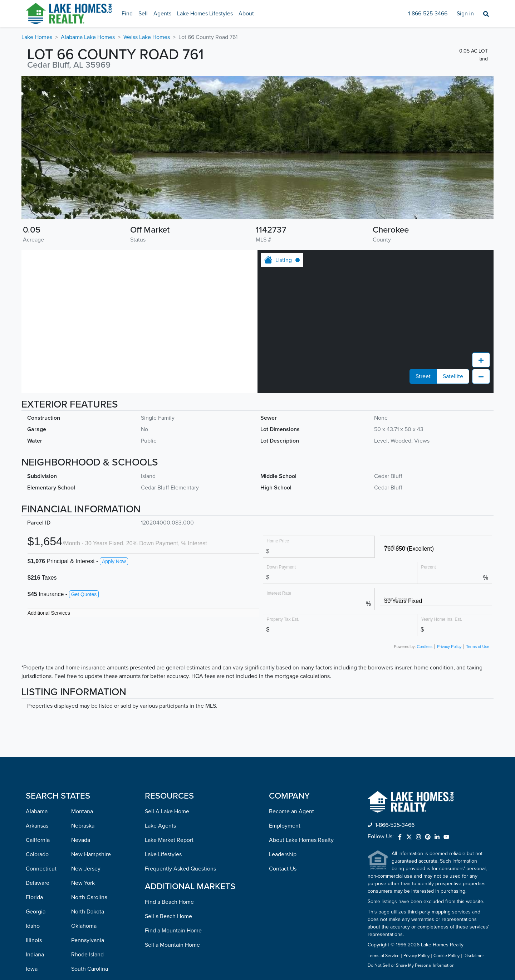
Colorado (37, 854)
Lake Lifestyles (163, 854)
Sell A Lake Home (167, 811)
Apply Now (114, 561)
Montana (82, 811)
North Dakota (88, 912)
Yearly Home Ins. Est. (442, 619)
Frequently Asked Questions (180, 869)
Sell (143, 14)
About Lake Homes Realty (301, 840)
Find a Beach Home (169, 902)
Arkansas (37, 826)
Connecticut (41, 869)
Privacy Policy (449, 647)
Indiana (35, 955)
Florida (34, 897)
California (38, 840)
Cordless (425, 647)
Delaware (38, 883)
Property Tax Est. (283, 619)
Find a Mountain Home (173, 931)
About (246, 14)
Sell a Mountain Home (172, 945)
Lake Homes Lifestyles (205, 14)
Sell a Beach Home (168, 916)
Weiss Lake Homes (147, 37)
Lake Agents (160, 826)
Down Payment (281, 567)
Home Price (278, 541)
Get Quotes (84, 594)
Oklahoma (84, 926)
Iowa (32, 969)
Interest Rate (279, 593)
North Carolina (89, 897)
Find (127, 14)
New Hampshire (91, 854)
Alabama (37, 811)
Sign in (465, 14)
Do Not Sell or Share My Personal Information (411, 966)
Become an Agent (291, 811)
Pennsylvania (88, 940)
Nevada (81, 840)
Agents (162, 14)
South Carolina (90, 969)
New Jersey (86, 869)
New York (83, 883)
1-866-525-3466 (428, 14)
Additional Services (49, 613)
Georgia (36, 912)
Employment (285, 826)
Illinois (34, 940)
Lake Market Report (169, 840)
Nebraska (83, 826)
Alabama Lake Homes (88, 37)
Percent (428, 567)
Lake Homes (37, 37)
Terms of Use (478, 647)
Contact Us (283, 869)
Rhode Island (87, 955)
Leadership (283, 854)
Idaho (33, 926)
